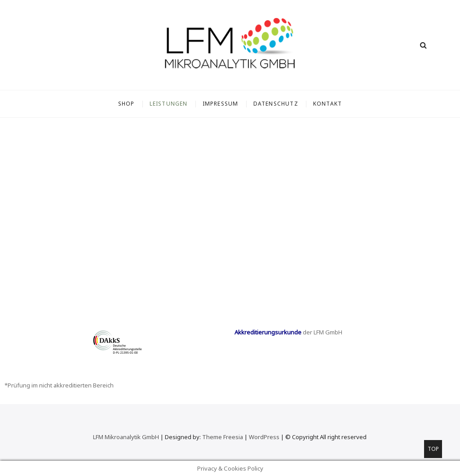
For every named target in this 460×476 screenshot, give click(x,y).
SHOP (126, 104)
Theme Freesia (223, 437)
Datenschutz (276, 104)
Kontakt (327, 104)
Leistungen (169, 104)
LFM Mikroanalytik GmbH (126, 437)
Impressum (221, 104)
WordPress (264, 437)
